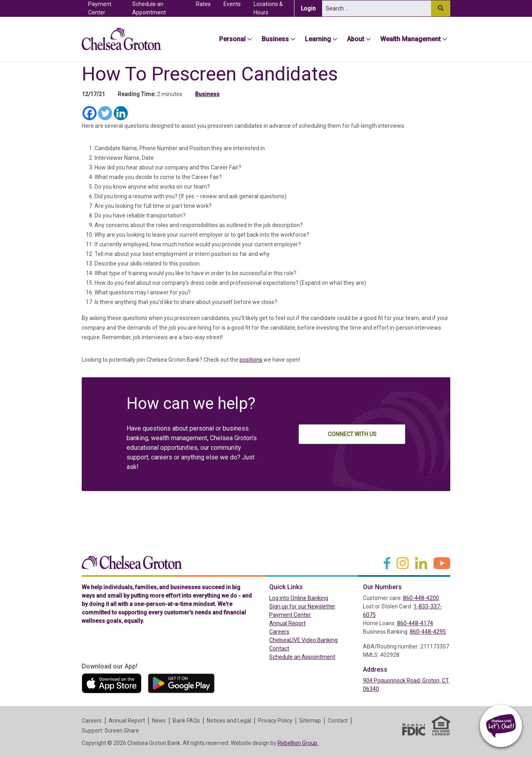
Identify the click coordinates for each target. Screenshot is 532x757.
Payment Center (107, 8)
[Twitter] (105, 113)
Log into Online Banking (313, 598)
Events (232, 4)
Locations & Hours (268, 8)
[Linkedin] (121, 113)
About (356, 39)
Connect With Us (352, 434)
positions (251, 360)
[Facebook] (90, 113)
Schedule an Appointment (149, 8)
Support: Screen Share (110, 731)
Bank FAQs (186, 721)
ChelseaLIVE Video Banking (303, 640)
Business (275, 39)
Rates (203, 4)
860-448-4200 (421, 598)
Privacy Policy (275, 721)
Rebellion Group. (298, 743)
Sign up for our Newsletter (302, 606)
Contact (279, 648)
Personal (232, 39)
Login (311, 8)
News (159, 721)
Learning (318, 39)
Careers (279, 632)
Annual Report (287, 623)
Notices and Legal (229, 721)
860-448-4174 (415, 623)
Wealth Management (410, 39)
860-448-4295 (428, 632)
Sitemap (310, 721)
